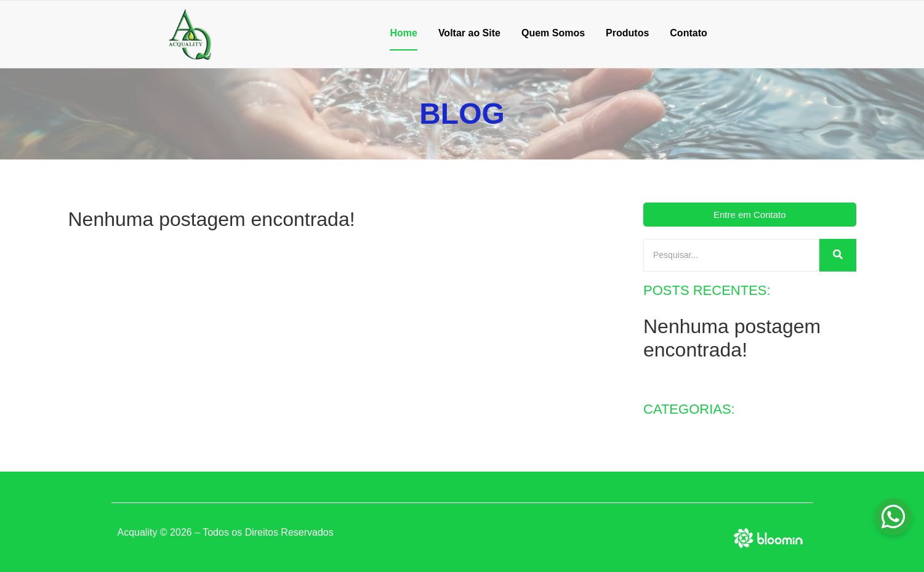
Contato (688, 33)
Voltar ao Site (469, 33)
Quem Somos (553, 33)
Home (403, 33)
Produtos (627, 33)
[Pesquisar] (731, 255)
